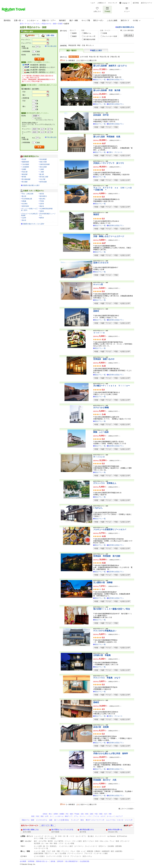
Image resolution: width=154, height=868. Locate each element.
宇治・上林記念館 (28, 194)
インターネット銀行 (66, 846)
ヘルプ (93, 3)
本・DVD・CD (60, 836)
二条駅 (42, 172)
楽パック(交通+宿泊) (61, 820)
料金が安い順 (94, 57)
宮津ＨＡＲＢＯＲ (101, 263)
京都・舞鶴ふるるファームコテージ (109, 236)
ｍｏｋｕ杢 (98, 284)
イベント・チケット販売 (73, 841)
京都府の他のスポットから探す (33, 224)
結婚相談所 (106, 851)
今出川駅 (42, 179)
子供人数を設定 (51, 46)
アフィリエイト (76, 856)
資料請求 (60, 861)
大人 (34, 47)
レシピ (83, 851)
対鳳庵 (24, 201)
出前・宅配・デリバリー (61, 851)
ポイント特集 (39, 838)
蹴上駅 (42, 174)
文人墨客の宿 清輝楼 (103, 582)
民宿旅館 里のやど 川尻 (105, 780)
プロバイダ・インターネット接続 (96, 853)
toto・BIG (49, 843)
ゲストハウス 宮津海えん (105, 483)
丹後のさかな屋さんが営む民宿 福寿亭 (111, 753)
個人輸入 (91, 836)
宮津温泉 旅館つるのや (104, 359)
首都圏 (62, 814)
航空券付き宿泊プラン (116, 80)
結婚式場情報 (39, 853)
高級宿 (74, 36)
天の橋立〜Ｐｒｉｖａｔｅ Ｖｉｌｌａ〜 (112, 386)
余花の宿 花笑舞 (101, 727)
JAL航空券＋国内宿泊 (38, 70)
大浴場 (105, 33)
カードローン (79, 846)
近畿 (91, 814)
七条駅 (42, 169)
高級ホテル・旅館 (28, 820)
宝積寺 (42, 211)
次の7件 (94, 60)
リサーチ (66, 856)
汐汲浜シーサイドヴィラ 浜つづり (109, 163)
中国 (96, 814)
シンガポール (59, 816)
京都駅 (24, 169)
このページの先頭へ (127, 809)
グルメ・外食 (75, 851)
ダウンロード (125, 841)
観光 (82, 820)
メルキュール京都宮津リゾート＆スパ (110, 529)
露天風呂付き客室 (90, 39)
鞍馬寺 (42, 218)
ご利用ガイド (102, 3)
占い (43, 843)
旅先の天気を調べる (115, 830)
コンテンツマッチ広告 (54, 856)
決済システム (87, 856)
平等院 (42, 201)
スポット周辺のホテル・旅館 (46, 24)
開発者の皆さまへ (42, 861)
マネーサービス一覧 (41, 848)
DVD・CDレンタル (102, 841)
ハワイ (89, 816)
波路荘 (96, 311)
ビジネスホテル (42, 820)
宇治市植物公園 (27, 199)
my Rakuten (112, 836)
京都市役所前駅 (45, 164)
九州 (105, 814)
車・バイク (70, 836)
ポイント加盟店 (50, 838)
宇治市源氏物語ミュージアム (47, 215)
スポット (91, 45)
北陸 (82, 814)
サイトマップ (113, 3)
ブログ (48, 851)
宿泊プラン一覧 (100, 80)
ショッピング (39, 836)
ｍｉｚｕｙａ (99, 457)
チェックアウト (26, 43)
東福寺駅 (25, 174)
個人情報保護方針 (72, 861)
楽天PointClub (122, 836)
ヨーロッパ (110, 816)
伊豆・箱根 (69, 814)
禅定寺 (42, 206)
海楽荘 (96, 214)
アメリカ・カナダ (99, 816)
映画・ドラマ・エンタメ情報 (64, 843)
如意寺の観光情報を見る (126, 27)
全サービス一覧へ (48, 825)
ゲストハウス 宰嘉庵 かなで (107, 678)
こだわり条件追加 (128, 30)
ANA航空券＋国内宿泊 (38, 65)
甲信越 (77, 814)
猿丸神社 (42, 199)
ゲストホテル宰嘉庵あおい (105, 631)
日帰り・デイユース (115, 152)
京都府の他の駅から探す (31, 185)
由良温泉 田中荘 (101, 115)
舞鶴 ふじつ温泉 (101, 432)
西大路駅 (25, 182)
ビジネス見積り (39, 856)
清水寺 (24, 220)
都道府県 (73, 45)
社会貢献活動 (84, 861)
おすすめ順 (84, 57)
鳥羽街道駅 (43, 182)
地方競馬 (37, 843)
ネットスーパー (101, 836)
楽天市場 (136, 3)
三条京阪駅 (25, 164)
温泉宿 (74, 33)
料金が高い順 (104, 57)
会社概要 (23, 861)
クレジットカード (91, 846)
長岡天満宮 (25, 206)
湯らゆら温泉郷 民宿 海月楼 (107, 90)
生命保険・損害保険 (115, 846)
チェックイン (26, 40)
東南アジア (68, 816)
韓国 (33, 816)
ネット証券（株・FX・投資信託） (46, 846)
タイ (51, 816)
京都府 (60, 24)
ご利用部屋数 (26, 51)
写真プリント (49, 853)
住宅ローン (102, 846)
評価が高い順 (115, 57)
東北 (50, 814)
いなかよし (98, 508)
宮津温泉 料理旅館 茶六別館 (107, 556)
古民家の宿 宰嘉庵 (102, 655)
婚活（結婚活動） (117, 851)
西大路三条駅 (44, 177)
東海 (87, 814)
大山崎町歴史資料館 (46, 209)
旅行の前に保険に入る (31, 830)
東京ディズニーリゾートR (95, 820)
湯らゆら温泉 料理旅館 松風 (107, 137)
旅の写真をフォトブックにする (62, 830)
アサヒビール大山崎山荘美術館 (29, 215)
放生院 (42, 194)
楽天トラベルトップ (27, 24)
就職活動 (90, 851)
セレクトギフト (81, 836)
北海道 (45, 814)
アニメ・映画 (114, 841)
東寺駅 (24, 177)
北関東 (56, 814)
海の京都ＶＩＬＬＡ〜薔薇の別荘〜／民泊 (112, 609)
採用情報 (31, 861)
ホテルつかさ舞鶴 (101, 408)
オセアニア (119, 816)
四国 (101, 814)
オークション (49, 836)
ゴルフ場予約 (59, 841)
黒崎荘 (96, 702)
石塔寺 (42, 204)
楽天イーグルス (88, 841)
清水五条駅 (43, 167)
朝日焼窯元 (43, 196)
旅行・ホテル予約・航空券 (43, 841)
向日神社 (25, 204)
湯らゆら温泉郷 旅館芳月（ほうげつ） (111, 66)
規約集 (53, 861)
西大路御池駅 (26, 179)
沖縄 (110, 814)
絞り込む (129, 35)
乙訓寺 (24, 218)
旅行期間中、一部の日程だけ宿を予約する (44, 119)
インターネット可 (90, 36)
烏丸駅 (24, 159)
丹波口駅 (25, 172)
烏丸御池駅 (43, 159)
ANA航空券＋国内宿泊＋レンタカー (43, 67)
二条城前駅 (25, 167)
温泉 (51, 820)
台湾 (47, 816)
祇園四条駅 (25, 162)
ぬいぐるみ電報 (61, 853)
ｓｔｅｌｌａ (99, 333)
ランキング (75, 820)
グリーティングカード (75, 853)
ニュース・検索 (39, 851)
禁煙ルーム (87, 33)
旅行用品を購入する (87, 830)
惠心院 (24, 196)
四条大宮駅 (43, 162)
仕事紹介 (97, 851)
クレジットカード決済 (110, 36)
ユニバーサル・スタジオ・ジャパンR (119, 820)
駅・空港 (82, 45)
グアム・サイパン (80, 816)
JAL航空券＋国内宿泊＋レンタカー (42, 72)
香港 (42, 816)
